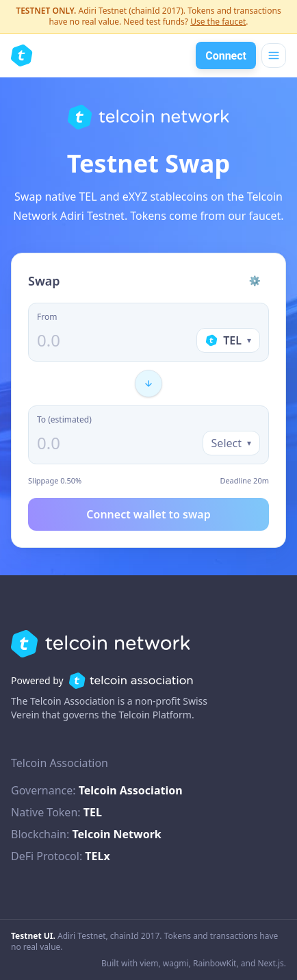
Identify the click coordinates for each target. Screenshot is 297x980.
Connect (226, 56)
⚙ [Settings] (255, 280)
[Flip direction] (148, 384)
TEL (93, 812)
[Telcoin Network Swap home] (22, 55)
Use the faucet (218, 22)
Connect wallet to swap (148, 514)
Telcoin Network (116, 834)
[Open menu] (274, 55)
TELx (97, 856)
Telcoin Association (131, 790)
